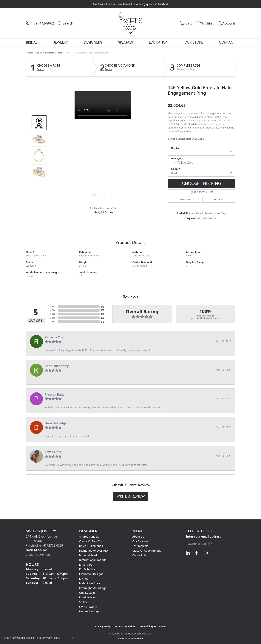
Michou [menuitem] (84, 579)
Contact (227, 42)
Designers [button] (93, 42)
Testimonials (140, 546)
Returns (219, 199)
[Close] (256, 4)
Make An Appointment (147, 551)
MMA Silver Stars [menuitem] (90, 583)
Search (41, 69)
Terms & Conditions (125, 627)
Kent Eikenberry (57, 366)
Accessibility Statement (153, 627)
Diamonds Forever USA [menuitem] (94, 551)
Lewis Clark (53, 452)
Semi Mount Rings (54, 53)
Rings (39, 53)
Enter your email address (203, 536)
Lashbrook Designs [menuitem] (91, 574)
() (102, 306)
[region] (103, 147)
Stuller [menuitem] (83, 602)
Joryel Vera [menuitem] (86, 565)
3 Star (53, 314)
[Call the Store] (36, 550)
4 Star (53, 310)
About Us (138, 537)
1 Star (53, 321)
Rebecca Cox (54, 337)
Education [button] (159, 42)
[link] (40, 23)
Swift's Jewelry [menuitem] (88, 607)
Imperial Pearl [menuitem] (88, 555)
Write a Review (131, 496)
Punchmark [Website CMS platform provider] (137, 639)
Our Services (140, 541)
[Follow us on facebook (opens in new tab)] (197, 553)
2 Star (53, 318)
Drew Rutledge (56, 423)
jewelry (29, 53)
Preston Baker (55, 394)
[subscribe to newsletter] (210, 544)
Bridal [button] (32, 42)
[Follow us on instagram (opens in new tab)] (206, 553)
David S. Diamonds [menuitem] (91, 546)
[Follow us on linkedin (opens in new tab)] (188, 553)
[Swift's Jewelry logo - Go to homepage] (130, 23)
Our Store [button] (194, 42)
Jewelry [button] (61, 42)
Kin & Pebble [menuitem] (87, 569)
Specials (125, 42)
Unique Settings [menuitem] (89, 611)
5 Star (53, 306)
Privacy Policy (103, 627)
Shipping (185, 199)
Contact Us (139, 555)
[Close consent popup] (73, 638)
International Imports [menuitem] (93, 560)
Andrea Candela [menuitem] (89, 537)
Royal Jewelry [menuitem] (87, 597)
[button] (65, 23)
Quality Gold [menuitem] (87, 593)
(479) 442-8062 (104, 212)
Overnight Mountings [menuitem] (93, 588)
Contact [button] (163, 4)
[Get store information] (38, 555)
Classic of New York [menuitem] (92, 541)
